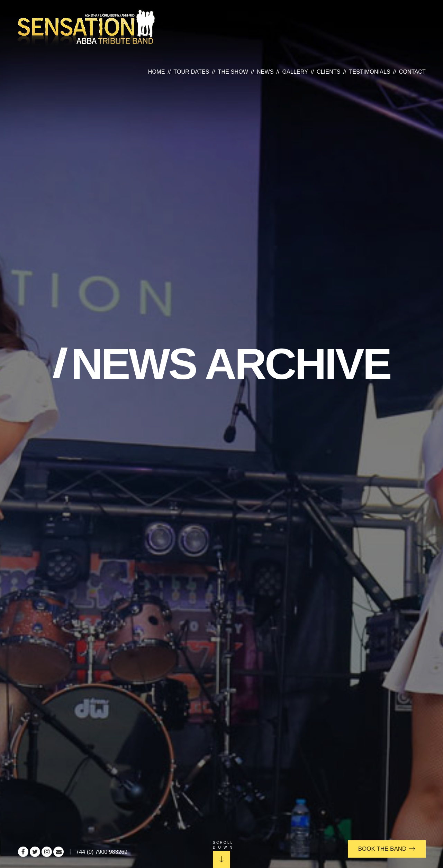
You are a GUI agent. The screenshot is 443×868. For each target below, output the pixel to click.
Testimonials (370, 72)
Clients (329, 72)
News (265, 72)
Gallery (295, 72)
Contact (412, 72)
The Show (233, 72)
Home (157, 72)
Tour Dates (191, 72)
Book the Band (387, 849)
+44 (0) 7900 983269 (102, 852)
